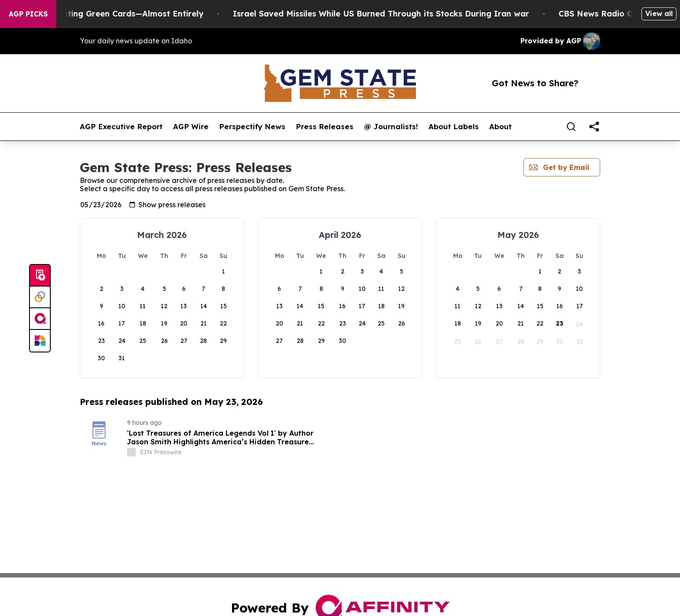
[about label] (131, 452)
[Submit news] (40, 276)
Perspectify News (252, 127)
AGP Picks (28, 14)
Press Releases (325, 127)
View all (659, 13)
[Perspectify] (40, 297)
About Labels (454, 127)
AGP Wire (191, 127)
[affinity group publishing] (40, 319)
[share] (594, 127)
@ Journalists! (391, 127)
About (500, 127)
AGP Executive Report (121, 127)
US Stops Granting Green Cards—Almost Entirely (122, 14)
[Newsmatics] (40, 341)
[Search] (571, 127)
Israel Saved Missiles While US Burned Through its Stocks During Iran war (396, 14)
